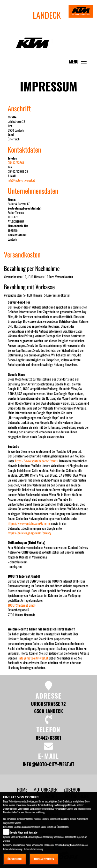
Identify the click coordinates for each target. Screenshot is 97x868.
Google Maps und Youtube (24, 832)
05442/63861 (16, 163)
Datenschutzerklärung (35, 812)
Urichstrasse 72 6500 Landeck (48, 707)
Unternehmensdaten (33, 191)
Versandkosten (22, 254)
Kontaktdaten (24, 149)
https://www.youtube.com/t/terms (36, 461)
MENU (79, 63)
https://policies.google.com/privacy (29, 533)
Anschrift (19, 108)
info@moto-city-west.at (21, 180)
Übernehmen (15, 859)
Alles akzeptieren (44, 859)
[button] (46, 789)
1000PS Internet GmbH (22, 605)
